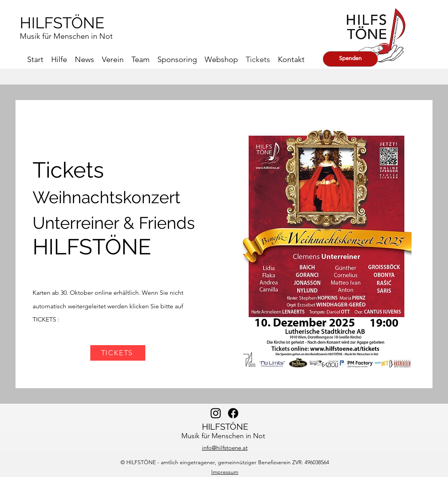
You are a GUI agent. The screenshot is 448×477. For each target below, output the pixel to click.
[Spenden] (350, 59)
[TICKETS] (118, 353)
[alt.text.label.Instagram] (216, 413)
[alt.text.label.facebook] (233, 413)
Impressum (225, 472)
